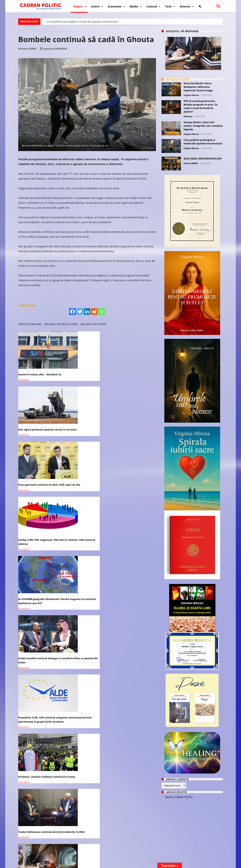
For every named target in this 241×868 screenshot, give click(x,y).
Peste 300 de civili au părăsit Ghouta (82, 675)
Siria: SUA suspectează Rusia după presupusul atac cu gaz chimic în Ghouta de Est (86, 826)
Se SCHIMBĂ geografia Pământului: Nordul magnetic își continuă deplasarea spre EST (86, 417)
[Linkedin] (87, 312)
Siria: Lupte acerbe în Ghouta (130, 673)
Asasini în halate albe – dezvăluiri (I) (40, 364)
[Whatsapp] (102, 312)
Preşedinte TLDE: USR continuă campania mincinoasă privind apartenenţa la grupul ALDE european (37, 473)
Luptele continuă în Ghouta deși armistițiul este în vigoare (37, 775)
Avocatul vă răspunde (182, 31)
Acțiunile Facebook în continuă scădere (131, 577)
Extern (31, 31)
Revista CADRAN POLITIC (179, 797)
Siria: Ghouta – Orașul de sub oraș (39, 524)
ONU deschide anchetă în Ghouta (38, 722)
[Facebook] (72, 312)
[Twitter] (80, 312)
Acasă (21, 31)
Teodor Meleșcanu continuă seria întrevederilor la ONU (132, 469)
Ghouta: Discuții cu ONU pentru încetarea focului (131, 626)
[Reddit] (94, 312)
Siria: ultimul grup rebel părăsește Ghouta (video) (86, 528)
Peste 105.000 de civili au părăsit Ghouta (85, 577)
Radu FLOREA (29, 49)
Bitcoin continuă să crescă (128, 822)
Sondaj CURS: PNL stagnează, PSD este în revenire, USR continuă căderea (38, 417)
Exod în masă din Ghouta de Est (37, 673)
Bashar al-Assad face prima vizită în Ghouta (40, 626)
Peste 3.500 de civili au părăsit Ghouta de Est (83, 626)
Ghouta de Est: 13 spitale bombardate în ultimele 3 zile (130, 774)
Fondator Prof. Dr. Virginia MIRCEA (120, 865)
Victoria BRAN (191, 163)
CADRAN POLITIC (43, 865)
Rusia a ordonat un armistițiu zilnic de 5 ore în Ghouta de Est (87, 774)
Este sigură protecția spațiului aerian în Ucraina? (83, 366)
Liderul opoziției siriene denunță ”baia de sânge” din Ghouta (38, 824)
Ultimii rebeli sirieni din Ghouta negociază (131, 526)
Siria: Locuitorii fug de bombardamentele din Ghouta (131, 724)
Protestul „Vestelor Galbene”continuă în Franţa (82, 469)
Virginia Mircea (191, 95)
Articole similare (30, 324)
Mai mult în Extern (93, 324)
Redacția (188, 116)
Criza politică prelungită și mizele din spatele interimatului (82, 22)
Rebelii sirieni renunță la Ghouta (38, 575)
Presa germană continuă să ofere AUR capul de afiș (132, 366)
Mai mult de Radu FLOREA (61, 324)
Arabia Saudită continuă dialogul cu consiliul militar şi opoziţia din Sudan (134, 417)
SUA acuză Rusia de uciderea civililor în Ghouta (83, 724)
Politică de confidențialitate (70, 865)
